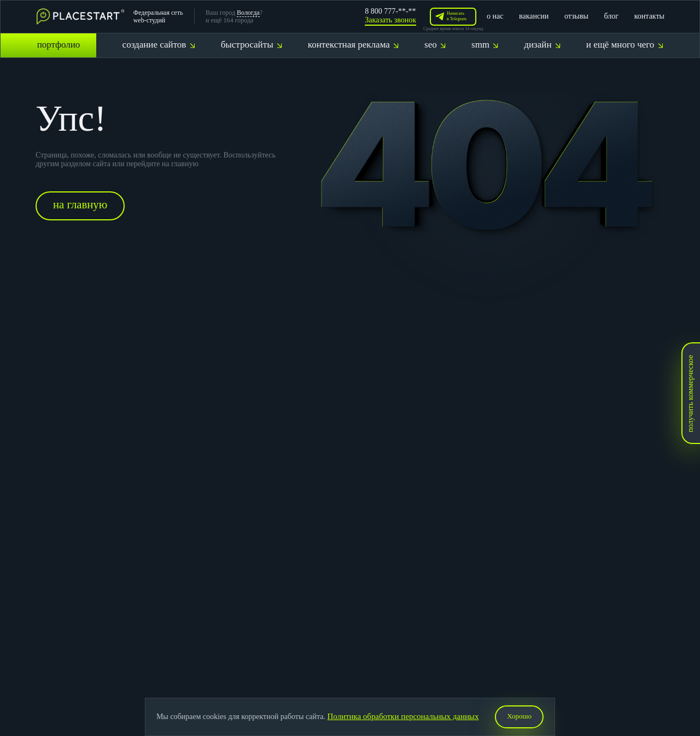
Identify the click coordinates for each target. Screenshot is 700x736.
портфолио (59, 45)
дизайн (542, 45)
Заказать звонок (390, 20)
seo (435, 45)
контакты (649, 16)
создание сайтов (159, 45)
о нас (495, 16)
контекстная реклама (353, 45)
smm (485, 45)
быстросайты (252, 45)
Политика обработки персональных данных (402, 717)
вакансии (534, 16)
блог (612, 16)
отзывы (576, 16)
